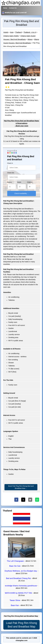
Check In (10, 163)
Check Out (11, 173)
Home (5, 8)
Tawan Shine (15, 600)
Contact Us (13, 8)
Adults (19, 182)
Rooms (10, 182)
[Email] (30, 500)
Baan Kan (15, 605)
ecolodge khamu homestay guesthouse (21, 586)
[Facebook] (16, 500)
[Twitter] (23, 500)
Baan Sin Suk (15, 566)
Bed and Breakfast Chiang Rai (19, 578)
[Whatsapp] (37, 500)
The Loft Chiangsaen (16, 561)
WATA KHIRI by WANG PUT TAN (19, 593)
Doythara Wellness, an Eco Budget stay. (21, 571)
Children (30, 182)
